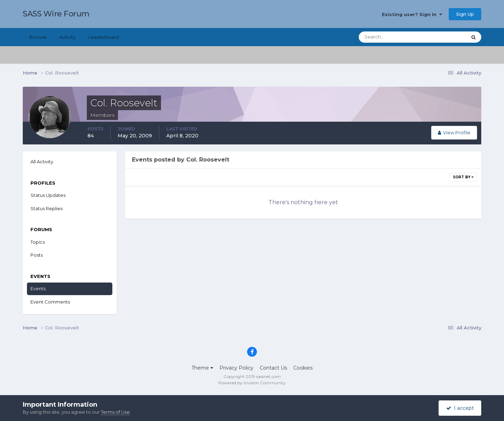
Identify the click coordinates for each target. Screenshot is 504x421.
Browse (38, 37)
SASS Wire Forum (56, 14)
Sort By (463, 177)
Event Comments (50, 302)
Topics (38, 242)
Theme (202, 368)
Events (38, 288)
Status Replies (47, 208)
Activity (67, 37)
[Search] (390, 37)
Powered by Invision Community (252, 383)
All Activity (42, 162)
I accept (460, 408)
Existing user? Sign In (412, 14)
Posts (37, 255)
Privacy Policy (236, 368)
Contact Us (273, 368)
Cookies (303, 368)
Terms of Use (115, 412)
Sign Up (465, 14)
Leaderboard (103, 37)
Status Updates (48, 195)
